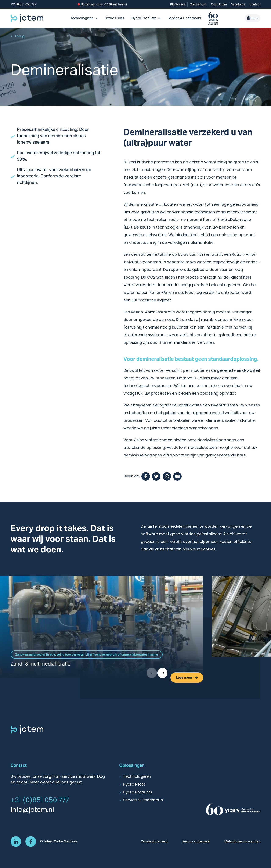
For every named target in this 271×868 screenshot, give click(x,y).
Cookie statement (154, 842)
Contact (255, 4)
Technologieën (84, 18)
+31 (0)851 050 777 (23, 4)
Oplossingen (198, 4)
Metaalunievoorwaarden (242, 842)
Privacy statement (196, 842)
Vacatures (238, 4)
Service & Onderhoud (184, 18)
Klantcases (178, 4)
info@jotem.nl (32, 810)
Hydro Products (146, 18)
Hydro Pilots (114, 18)
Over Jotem (219, 4)
